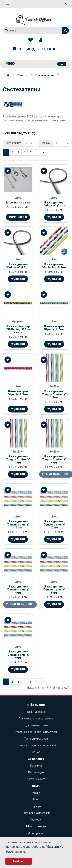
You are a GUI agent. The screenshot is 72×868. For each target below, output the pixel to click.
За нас (36, 752)
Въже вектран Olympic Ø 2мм (54, 328)
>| (43, 152)
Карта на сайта (36, 779)
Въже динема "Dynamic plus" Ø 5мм (54, 590)
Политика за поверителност (36, 719)
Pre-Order (18, 217)
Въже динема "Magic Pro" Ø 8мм (54, 266)
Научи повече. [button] (16, 852)
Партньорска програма (36, 813)
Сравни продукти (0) (20, 133)
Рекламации (36, 772)
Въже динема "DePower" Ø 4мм (54, 204)
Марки (36, 793)
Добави (54, 217)
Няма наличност (20, 604)
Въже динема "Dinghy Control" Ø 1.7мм (54, 394)
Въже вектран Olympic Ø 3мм (18, 393)
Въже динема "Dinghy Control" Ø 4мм (54, 460)
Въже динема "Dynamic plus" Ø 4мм (18, 590)
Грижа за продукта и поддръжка (36, 745)
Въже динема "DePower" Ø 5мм (18, 266)
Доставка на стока (36, 725)
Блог (36, 799)
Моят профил (36, 833)
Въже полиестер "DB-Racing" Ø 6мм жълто (18, 329)
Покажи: (46, 143)
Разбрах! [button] (18, 861)
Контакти (36, 766)
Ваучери (36, 806)
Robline (54, 386)
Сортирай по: (13, 143)
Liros (18, 198)
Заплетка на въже (18, 203)
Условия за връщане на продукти (36, 732)
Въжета (22, 75)
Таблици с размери (36, 739)
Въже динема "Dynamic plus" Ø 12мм (54, 524)
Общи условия (36, 712)
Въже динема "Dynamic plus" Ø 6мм (18, 655)
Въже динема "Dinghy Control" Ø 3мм (18, 460)
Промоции (36, 820)
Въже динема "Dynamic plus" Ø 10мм (18, 524)
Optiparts (18, 321)
